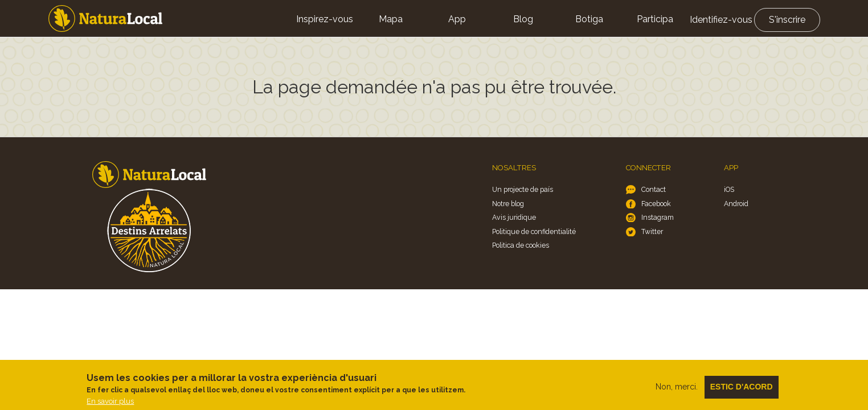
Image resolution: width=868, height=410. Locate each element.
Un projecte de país (523, 189)
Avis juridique (514, 217)
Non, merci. (677, 391)
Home (105, 19)
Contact (654, 189)
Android (736, 204)
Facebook (656, 204)
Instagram (658, 217)
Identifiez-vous (721, 20)
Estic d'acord (742, 391)
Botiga (589, 19)
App (457, 19)
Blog (523, 19)
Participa (655, 19)
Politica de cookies (521, 245)
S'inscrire (787, 20)
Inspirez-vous (325, 19)
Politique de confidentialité (534, 231)
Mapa (391, 19)
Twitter (652, 231)
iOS (729, 189)
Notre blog (508, 204)
